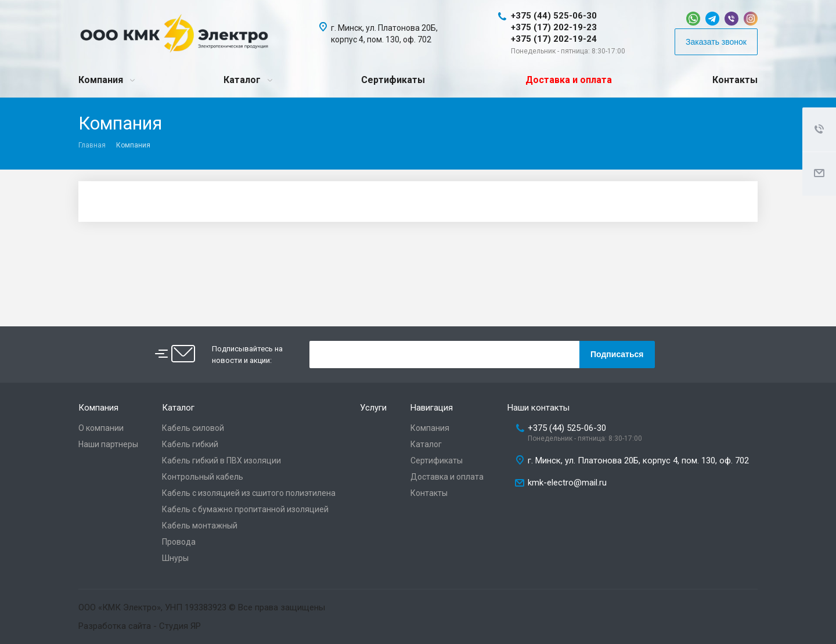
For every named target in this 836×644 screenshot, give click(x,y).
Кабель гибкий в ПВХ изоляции (221, 460)
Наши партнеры (108, 444)
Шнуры (175, 558)
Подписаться (617, 354)
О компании (101, 428)
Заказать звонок (716, 42)
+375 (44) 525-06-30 (554, 16)
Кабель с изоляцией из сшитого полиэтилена (249, 493)
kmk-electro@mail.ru (567, 483)
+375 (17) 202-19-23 (554, 27)
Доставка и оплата (569, 80)
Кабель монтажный (200, 526)
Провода (179, 542)
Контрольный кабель (203, 477)
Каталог (242, 80)
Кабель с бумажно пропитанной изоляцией (245, 509)
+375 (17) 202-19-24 (554, 39)
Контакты (735, 80)
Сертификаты (393, 80)
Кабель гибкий (190, 444)
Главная (92, 145)
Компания (101, 80)
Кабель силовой (193, 428)
